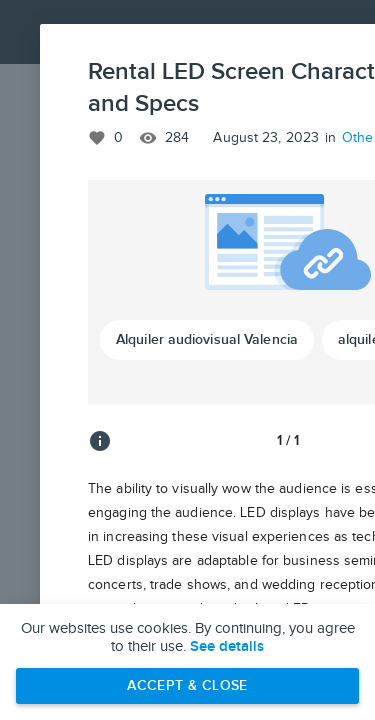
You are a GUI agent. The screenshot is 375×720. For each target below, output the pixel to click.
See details (227, 647)
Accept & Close (187, 685)
